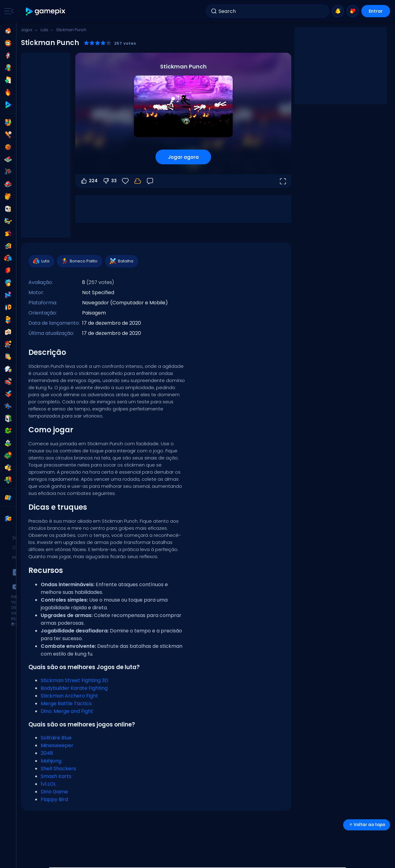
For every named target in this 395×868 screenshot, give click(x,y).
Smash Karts (56, 776)
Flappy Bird (54, 799)
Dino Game (54, 792)
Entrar (376, 11)
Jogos (27, 30)
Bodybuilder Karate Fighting (74, 688)
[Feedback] (150, 181)
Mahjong (51, 761)
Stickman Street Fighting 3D (75, 680)
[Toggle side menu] (8, 11)
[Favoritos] (125, 181)
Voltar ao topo (367, 825)
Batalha (121, 261)
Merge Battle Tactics (66, 703)
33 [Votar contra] (110, 181)
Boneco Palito (79, 261)
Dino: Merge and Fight (67, 711)
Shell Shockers (58, 769)
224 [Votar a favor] (89, 181)
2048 (47, 753)
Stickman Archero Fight (69, 696)
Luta (44, 30)
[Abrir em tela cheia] (283, 181)
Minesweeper (57, 745)
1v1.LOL (48, 784)
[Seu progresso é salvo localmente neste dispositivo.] (138, 181)
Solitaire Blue (56, 738)
